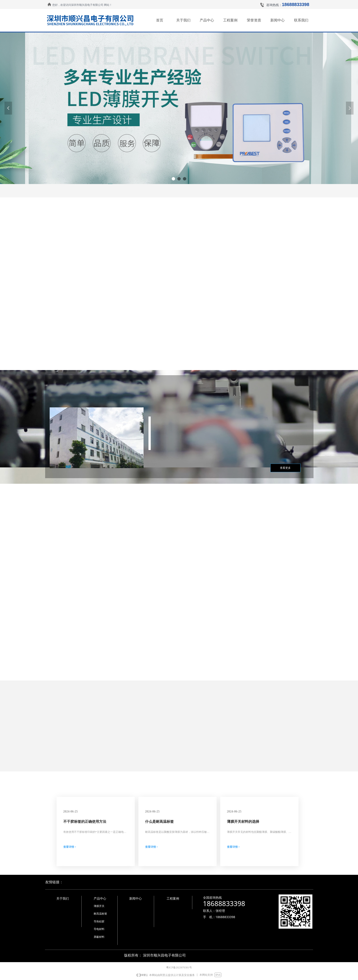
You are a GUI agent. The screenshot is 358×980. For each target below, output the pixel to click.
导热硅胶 (99, 921)
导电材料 (99, 929)
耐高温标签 (100, 914)
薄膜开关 (99, 906)
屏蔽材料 (99, 937)
